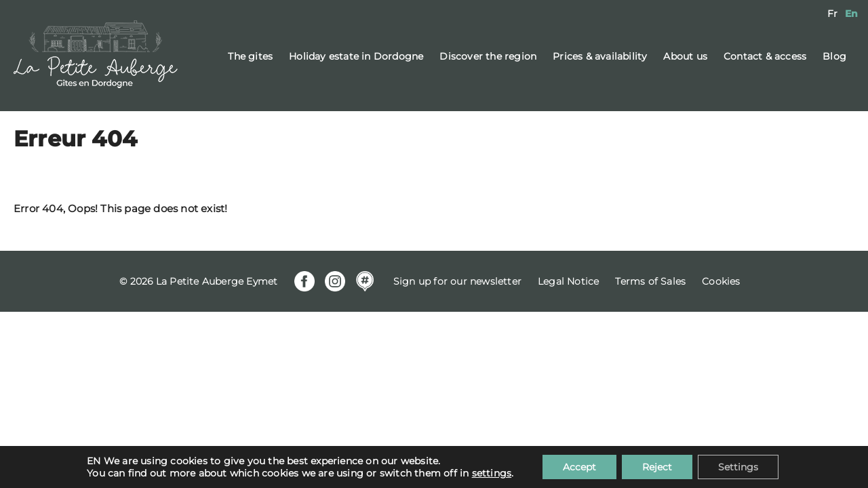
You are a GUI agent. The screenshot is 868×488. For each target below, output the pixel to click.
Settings (738, 467)
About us (685, 56)
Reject (657, 467)
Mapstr (365, 281)
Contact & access (765, 56)
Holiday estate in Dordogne (356, 56)
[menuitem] (832, 14)
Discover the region (488, 56)
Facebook (304, 281)
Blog (834, 56)
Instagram (335, 281)
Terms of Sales (650, 281)
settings (492, 473)
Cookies (721, 281)
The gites (250, 56)
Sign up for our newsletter (457, 281)
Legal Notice (568, 281)
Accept (579, 467)
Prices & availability (600, 56)
